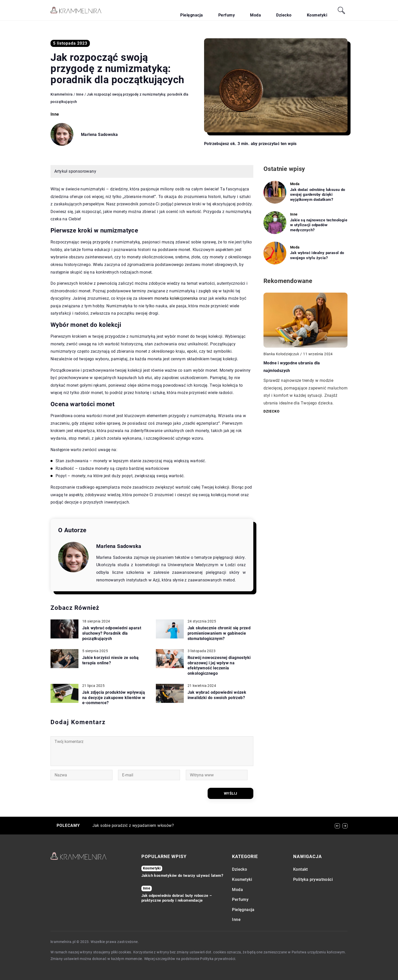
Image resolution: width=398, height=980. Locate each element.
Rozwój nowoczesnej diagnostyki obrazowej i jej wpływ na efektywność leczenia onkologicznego (219, 665)
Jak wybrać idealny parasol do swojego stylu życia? (317, 255)
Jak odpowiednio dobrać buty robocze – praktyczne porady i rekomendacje (177, 898)
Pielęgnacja (235, 10)
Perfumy (260, 10)
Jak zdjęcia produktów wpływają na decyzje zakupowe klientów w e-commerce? (114, 698)
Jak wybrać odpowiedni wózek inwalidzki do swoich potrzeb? (217, 695)
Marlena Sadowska (99, 135)
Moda (280, 10)
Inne (55, 114)
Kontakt (301, 870)
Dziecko (299, 10)
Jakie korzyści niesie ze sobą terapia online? (111, 660)
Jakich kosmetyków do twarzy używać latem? (182, 876)
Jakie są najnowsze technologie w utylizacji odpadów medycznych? (319, 225)
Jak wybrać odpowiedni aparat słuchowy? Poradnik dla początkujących (112, 633)
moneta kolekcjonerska (176, 298)
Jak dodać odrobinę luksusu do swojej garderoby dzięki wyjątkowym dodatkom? (318, 195)
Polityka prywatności (313, 879)
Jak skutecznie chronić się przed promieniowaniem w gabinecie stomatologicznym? (219, 633)
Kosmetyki (322, 10)
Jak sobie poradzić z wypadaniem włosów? (133, 825)
